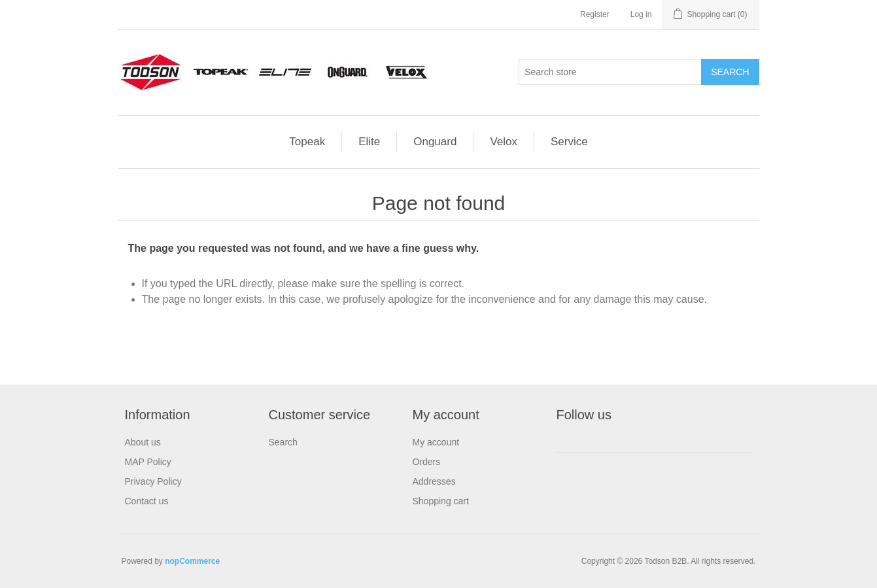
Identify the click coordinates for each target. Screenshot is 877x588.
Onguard (435, 142)
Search (283, 442)
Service (569, 142)
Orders (427, 462)
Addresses (434, 481)
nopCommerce (192, 561)
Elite (369, 142)
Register (595, 14)
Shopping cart (441, 501)
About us (143, 442)
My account (436, 442)
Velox (504, 142)
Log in (641, 14)
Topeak (307, 142)
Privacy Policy (153, 481)
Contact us (147, 501)
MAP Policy (148, 462)
